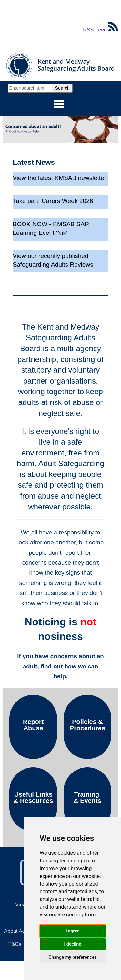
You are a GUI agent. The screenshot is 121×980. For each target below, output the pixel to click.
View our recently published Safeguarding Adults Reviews (53, 260)
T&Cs (15, 944)
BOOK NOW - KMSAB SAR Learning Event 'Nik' (51, 228)
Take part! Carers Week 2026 (53, 201)
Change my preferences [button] (72, 957)
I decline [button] (72, 944)
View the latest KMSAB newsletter (59, 178)
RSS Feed (100, 30)
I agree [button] (72, 931)
